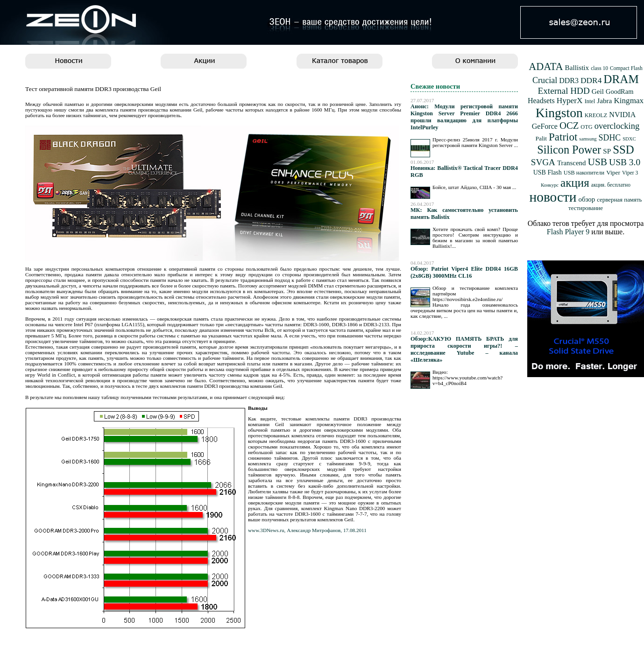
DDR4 (591, 81)
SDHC (610, 138)
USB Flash (548, 172)
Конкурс (550, 185)
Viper (613, 172)
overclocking (617, 126)
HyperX (570, 101)
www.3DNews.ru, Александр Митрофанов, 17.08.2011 (307, 530)
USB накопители (584, 173)
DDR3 (569, 81)
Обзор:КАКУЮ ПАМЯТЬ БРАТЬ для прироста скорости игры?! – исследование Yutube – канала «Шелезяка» (464, 349)
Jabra (604, 101)
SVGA (543, 162)
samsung (588, 139)
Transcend (572, 163)
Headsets (541, 101)
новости (553, 197)
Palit (541, 138)
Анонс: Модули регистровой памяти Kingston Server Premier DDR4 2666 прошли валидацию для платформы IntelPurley (464, 117)
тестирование (586, 208)
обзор (587, 199)
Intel (590, 101)
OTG (586, 127)
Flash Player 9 (568, 232)
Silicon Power (569, 150)
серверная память (619, 200)
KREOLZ (596, 115)
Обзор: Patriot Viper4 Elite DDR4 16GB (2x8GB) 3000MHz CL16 (464, 272)
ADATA (546, 67)
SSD (623, 150)
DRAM (621, 79)
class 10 (599, 68)
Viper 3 (630, 173)
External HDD (564, 91)
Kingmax (629, 101)
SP (607, 151)
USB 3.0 (625, 162)
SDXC (629, 139)
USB (597, 162)
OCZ (569, 126)
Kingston (559, 113)
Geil (598, 91)
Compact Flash (626, 68)
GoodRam (619, 91)
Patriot (563, 137)
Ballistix (577, 67)
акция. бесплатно (611, 185)
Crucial (545, 80)
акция (575, 183)
